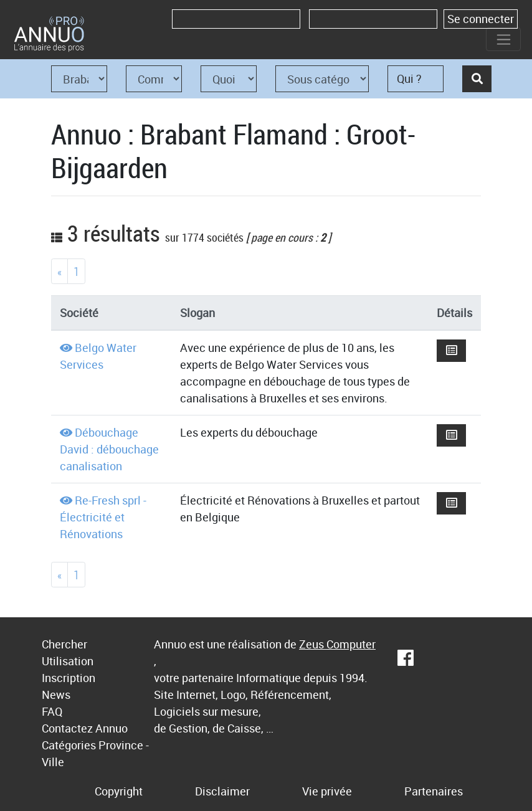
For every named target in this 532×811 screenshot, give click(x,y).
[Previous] (59, 271)
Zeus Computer (337, 644)
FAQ (52, 711)
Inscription (69, 678)
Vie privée (327, 791)
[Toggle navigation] (503, 39)
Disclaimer (222, 791)
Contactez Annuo (85, 728)
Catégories (69, 745)
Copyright (119, 791)
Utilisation (68, 661)
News (56, 695)
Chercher (64, 644)
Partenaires (434, 791)
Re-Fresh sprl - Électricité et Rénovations (103, 517)
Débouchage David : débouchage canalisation (109, 449)
